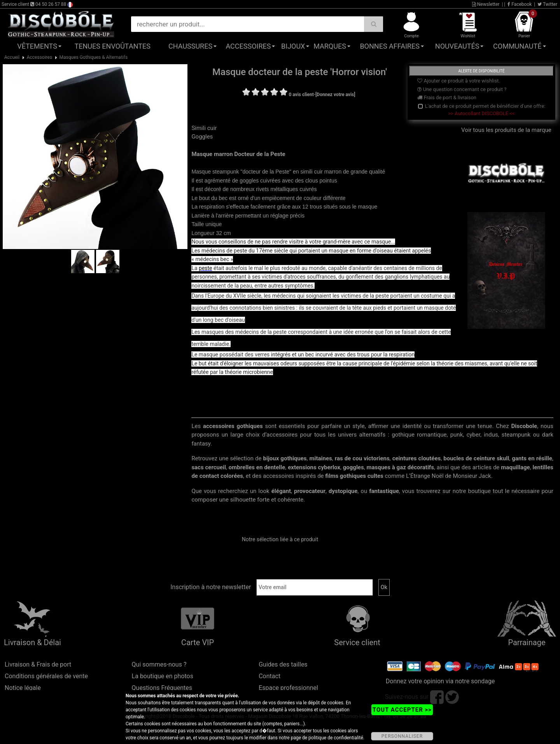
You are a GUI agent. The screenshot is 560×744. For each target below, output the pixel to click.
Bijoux (293, 46)
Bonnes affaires (389, 46)
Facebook (520, 4)
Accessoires (248, 46)
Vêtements (37, 46)
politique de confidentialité (336, 738)
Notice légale (23, 688)
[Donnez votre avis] (335, 95)
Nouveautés (457, 46)
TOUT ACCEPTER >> (402, 710)
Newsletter (486, 4)
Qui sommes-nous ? (159, 664)
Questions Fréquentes (162, 688)
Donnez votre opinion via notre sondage (440, 681)
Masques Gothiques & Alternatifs (94, 57)
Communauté (517, 46)
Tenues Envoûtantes (113, 46)
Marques (330, 46)
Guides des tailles (283, 664)
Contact (269, 676)
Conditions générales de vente (46, 676)
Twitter (547, 4)
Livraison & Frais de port (38, 664)
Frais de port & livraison (447, 97)
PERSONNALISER (402, 736)
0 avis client (301, 95)
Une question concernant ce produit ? (462, 89)
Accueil (12, 57)
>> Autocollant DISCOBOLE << (481, 113)
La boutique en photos (163, 676)
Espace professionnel (288, 688)
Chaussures (190, 46)
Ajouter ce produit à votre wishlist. (458, 81)
